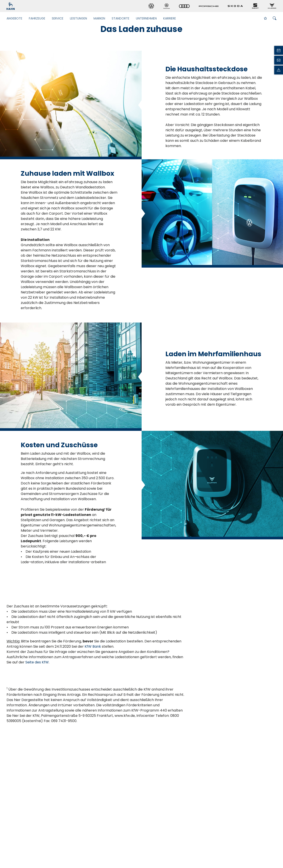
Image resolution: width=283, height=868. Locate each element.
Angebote (14, 18)
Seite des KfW (37, 662)
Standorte (121, 18)
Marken (99, 18)
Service (58, 18)
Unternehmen (146, 18)
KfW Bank (93, 646)
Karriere (170, 18)
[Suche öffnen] (275, 18)
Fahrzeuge (37, 18)
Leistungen (78, 18)
